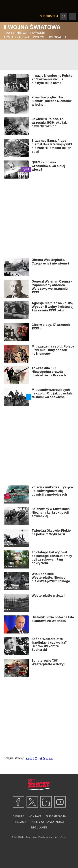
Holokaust (57, 37)
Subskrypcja (56, 816)
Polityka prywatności (48, 822)
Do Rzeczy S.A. (30, 837)
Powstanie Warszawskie (24, 33)
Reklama (20, 822)
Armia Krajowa (17, 37)
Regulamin (39, 827)
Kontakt (35, 816)
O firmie (18, 816)
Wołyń (39, 37)
